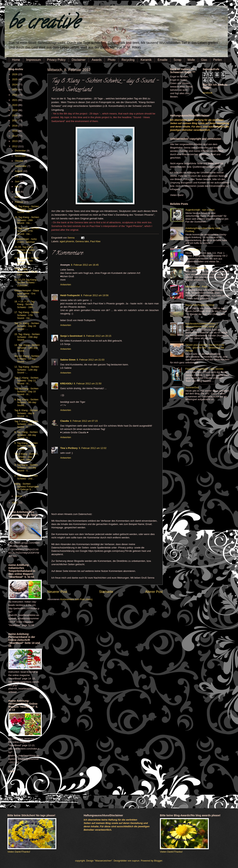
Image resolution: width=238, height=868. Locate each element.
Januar (19, 496)
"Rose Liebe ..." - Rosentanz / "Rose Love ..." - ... (26, 272)
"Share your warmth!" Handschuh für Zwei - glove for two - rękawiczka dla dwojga (205, 348)
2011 (15, 503)
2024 (15, 85)
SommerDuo (192, 387)
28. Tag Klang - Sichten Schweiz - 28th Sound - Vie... (27, 220)
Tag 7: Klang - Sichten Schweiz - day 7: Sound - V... (26, 424)
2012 (15, 146)
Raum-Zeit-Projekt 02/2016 (200, 305)
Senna (71, 238)
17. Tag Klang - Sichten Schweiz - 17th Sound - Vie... (27, 315)
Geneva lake (82, 241)
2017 (15, 120)
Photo (112, 60)
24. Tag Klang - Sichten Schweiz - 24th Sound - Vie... (27, 261)
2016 (15, 126)
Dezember (21, 151)
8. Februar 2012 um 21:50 (88, 383)
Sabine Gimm (68, 360)
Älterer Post (154, 592)
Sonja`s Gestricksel (71, 336)
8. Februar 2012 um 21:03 (90, 360)
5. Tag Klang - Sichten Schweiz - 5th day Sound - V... (26, 446)
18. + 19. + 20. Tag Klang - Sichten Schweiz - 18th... (25, 304)
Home (16, 60)
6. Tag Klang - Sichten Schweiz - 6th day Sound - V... (26, 435)
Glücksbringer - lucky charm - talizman (25, 240)
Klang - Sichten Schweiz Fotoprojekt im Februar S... (26, 487)
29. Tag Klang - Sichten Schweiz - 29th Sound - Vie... (27, 209)
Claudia (65, 421)
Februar (19, 202)
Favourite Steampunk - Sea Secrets (204, 369)
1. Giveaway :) (193, 250)
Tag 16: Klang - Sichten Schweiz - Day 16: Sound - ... (27, 326)
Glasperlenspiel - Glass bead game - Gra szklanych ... (27, 293)
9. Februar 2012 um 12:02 (93, 448)
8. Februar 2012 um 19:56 (95, 295)
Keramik (146, 60)
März (18, 197)
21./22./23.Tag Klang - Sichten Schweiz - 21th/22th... (26, 283)
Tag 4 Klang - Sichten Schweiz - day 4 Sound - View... (26, 457)
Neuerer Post (57, 592)
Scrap (177, 60)
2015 (15, 131)
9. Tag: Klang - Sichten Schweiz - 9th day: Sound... (26, 402)
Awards (97, 60)
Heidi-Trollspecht (70, 295)
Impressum (34, 60)
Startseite (106, 592)
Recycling (128, 60)
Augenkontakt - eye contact (200, 210)
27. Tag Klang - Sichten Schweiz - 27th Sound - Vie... (27, 231)
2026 (15, 74)
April (18, 192)
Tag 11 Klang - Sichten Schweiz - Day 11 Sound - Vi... (26, 381)
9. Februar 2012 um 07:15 (84, 421)
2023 (15, 90)
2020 (15, 105)
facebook (208, 93)
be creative (44, 24)
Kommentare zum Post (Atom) (76, 599)
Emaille (163, 60)
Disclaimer (79, 60)
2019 (15, 110)
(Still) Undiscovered (196, 268)
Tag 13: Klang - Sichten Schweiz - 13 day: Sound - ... (27, 359)
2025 (15, 79)
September (21, 166)
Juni (17, 181)
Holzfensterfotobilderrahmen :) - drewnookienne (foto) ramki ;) (202, 325)
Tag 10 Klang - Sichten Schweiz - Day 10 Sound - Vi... (26, 391)
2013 (15, 141)
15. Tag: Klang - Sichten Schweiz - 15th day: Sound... (27, 337)
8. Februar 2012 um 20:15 (98, 336)
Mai (17, 186)
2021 (15, 100)
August (19, 171)
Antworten (66, 285)
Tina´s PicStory (69, 448)
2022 (15, 95)
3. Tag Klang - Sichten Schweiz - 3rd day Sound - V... (26, 468)
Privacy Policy (56, 60)
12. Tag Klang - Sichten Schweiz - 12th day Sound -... (27, 370)
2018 (15, 115)
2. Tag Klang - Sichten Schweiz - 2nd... (26, 477)
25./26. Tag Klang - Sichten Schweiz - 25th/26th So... (25, 250)
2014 (15, 136)
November (21, 156)
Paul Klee (95, 241)
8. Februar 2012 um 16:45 (85, 265)
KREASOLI (66, 383)
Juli (17, 176)
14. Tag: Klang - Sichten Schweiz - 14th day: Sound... (27, 348)
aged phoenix (67, 241)
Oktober (19, 161)
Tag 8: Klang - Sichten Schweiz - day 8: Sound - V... (26, 413)
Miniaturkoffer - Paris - (197, 287)
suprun (136, 861)
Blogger (158, 861)
